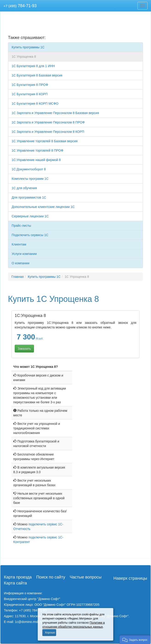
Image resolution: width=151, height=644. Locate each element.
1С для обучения (24, 188)
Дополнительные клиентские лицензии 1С (43, 207)
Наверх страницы (130, 578)
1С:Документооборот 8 (29, 169)
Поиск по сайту (51, 577)
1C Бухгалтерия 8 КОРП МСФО (35, 104)
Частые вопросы (86, 577)
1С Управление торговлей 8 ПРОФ (38, 150)
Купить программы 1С (28, 47)
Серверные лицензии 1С (30, 216)
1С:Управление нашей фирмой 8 (36, 160)
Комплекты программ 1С (30, 179)
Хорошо (50, 633)
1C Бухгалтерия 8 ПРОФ (30, 85)
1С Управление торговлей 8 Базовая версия (45, 141)
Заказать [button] (24, 349)
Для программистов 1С (29, 197)
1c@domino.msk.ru (29, 622)
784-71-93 (20, 6)
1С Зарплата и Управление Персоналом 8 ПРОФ (48, 122)
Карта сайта (15, 583)
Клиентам (19, 244)
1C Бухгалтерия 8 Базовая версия (37, 75)
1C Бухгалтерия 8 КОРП (30, 94)
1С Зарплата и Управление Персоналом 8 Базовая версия (55, 113)
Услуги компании (24, 254)
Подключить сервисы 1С (30, 235)
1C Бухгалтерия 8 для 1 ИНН (33, 66)
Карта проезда (18, 577)
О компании (21, 263)
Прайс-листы (21, 226)
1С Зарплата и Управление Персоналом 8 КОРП (48, 132)
